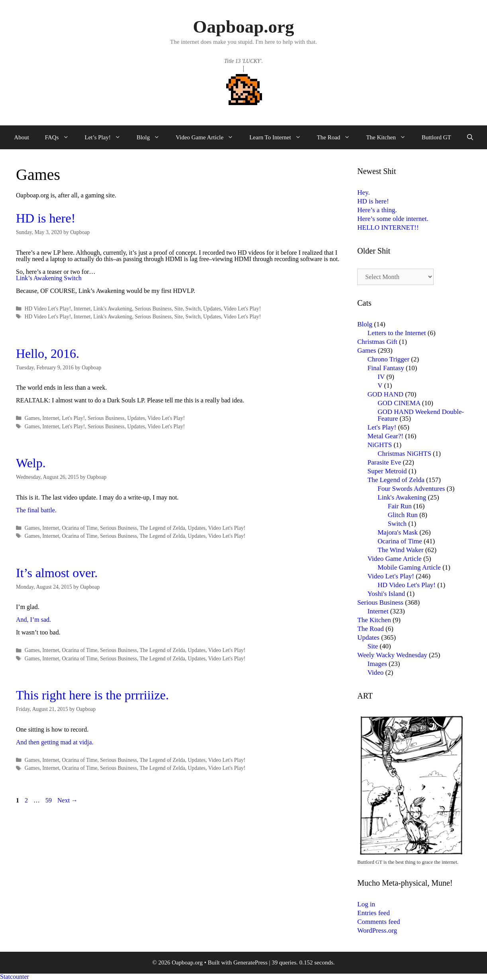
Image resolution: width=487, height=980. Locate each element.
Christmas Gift (377, 342)
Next (67, 800)
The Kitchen (390, 137)
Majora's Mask (398, 532)
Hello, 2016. (48, 353)
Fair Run (400, 506)
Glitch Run (403, 515)
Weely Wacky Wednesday (392, 655)
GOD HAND (385, 394)
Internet (82, 309)
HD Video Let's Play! (48, 309)
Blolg (152, 137)
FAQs (61, 137)
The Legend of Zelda (162, 528)
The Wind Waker (400, 550)
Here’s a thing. (377, 210)
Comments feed (378, 922)
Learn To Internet (279, 137)
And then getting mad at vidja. (55, 742)
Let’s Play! (107, 137)
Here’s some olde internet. (393, 219)
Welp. (31, 463)
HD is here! (46, 218)
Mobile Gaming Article (409, 567)
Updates (212, 309)
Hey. (363, 192)
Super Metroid (387, 471)
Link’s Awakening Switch (49, 278)
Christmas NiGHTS (404, 454)
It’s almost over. (57, 573)
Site (179, 309)
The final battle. (36, 510)
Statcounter (15, 977)
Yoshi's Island (386, 594)
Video (376, 673)
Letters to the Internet (397, 333)
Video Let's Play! (242, 309)
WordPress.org (377, 930)
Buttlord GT (436, 137)
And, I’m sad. (33, 620)
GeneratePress (250, 962)
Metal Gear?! (385, 436)
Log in (366, 904)
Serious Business (153, 309)
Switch (193, 309)
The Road (338, 137)
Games (32, 418)
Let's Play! (73, 418)
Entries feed (374, 913)
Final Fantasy (386, 368)
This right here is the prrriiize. (92, 695)
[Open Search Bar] (470, 137)
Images (377, 664)
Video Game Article (208, 137)
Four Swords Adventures (411, 489)
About (22, 137)
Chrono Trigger (388, 359)
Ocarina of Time (79, 528)
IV (381, 377)
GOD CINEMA (399, 403)
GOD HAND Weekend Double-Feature (421, 415)
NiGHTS (380, 445)
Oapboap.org (244, 27)
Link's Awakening (112, 309)
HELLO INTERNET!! (388, 227)
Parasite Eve (384, 462)
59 (49, 800)
